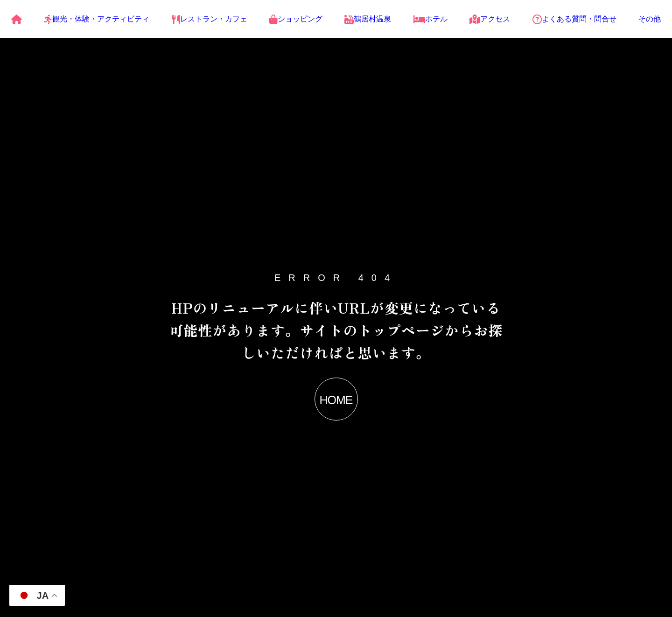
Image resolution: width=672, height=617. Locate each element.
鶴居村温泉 (368, 19)
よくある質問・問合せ (574, 19)
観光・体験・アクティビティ (97, 19)
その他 (650, 19)
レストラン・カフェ (210, 19)
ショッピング (296, 19)
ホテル (430, 19)
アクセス (490, 19)
